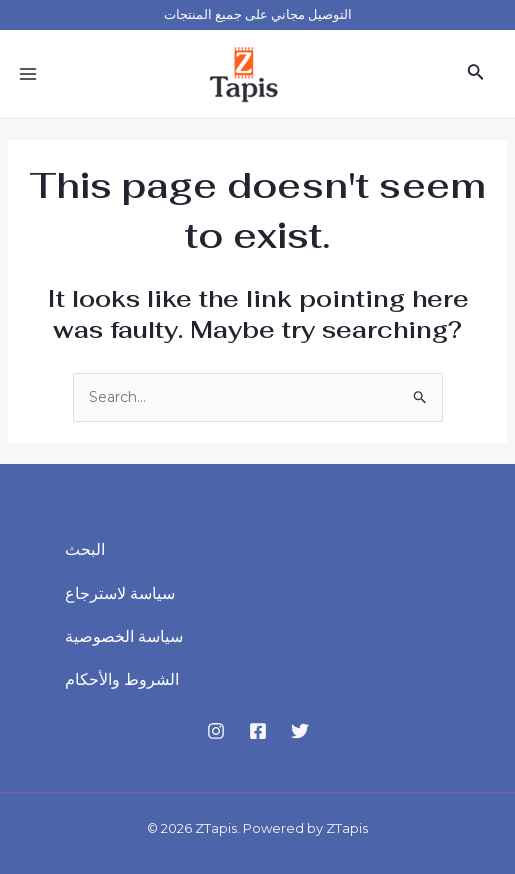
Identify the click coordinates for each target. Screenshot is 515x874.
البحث (85, 549)
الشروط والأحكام (122, 679)
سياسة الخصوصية (124, 636)
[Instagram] (216, 731)
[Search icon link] (476, 74)
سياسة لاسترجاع (120, 593)
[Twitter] (300, 731)
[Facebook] (258, 731)
